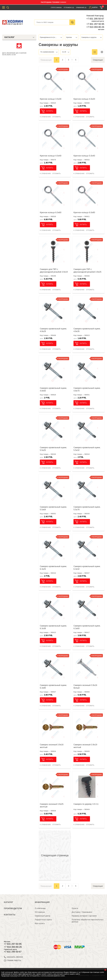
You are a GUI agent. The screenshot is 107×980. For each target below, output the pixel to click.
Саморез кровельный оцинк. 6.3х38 (53, 627)
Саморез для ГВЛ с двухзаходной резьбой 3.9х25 (87, 271)
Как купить (40, 923)
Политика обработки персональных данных (88, 921)
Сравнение (81, 7)
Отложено (69, 7)
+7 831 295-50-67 (95, 19)
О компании (40, 908)
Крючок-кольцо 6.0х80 (84, 212)
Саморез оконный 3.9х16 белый (85, 687)
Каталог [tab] (19, 37)
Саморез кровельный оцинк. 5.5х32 (87, 449)
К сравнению (45, 117)
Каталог (9, 902)
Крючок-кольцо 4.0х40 (51, 156)
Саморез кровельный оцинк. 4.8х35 (87, 330)
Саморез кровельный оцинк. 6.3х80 (53, 687)
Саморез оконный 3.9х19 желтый (85, 746)
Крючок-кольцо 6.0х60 (51, 212)
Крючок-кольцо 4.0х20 (84, 99)
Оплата (75, 908)
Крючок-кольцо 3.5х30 (51, 99)
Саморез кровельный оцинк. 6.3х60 (87, 627)
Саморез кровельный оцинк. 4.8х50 (53, 389)
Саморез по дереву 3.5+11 (86, 804)
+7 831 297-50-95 (95, 24)
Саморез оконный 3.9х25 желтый (52, 805)
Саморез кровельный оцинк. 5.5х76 (87, 508)
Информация (42, 902)
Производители (13, 908)
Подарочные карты (43, 920)
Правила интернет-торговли (84, 916)
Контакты (10, 915)
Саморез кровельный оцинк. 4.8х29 (53, 330)
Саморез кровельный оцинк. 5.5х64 (53, 508)
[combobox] (51, 37)
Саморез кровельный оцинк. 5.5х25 (53, 449)
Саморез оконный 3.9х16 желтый (52, 746)
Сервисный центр (43, 916)
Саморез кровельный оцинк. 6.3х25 (53, 568)
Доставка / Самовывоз (82, 912)
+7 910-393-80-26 (95, 27)
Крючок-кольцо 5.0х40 (84, 156)
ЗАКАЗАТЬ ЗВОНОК (13, 957)
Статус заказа (56, 7)
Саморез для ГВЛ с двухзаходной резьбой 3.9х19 (54, 271)
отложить (57, 117)
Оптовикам (40, 912)
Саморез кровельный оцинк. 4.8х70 (87, 389)
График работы (12, 961)
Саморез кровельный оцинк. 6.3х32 (87, 568)
